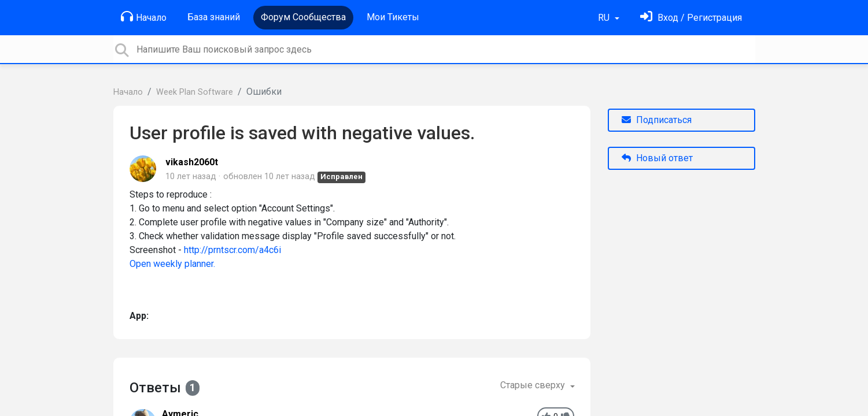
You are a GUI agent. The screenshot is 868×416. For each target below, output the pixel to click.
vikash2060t (192, 162)
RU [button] (605, 18)
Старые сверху (534, 385)
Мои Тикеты (393, 17)
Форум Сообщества (303, 17)
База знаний (214, 17)
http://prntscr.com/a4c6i (232, 250)
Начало (144, 17)
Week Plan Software (195, 92)
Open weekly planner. (172, 264)
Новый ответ (657, 158)
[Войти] (691, 18)
